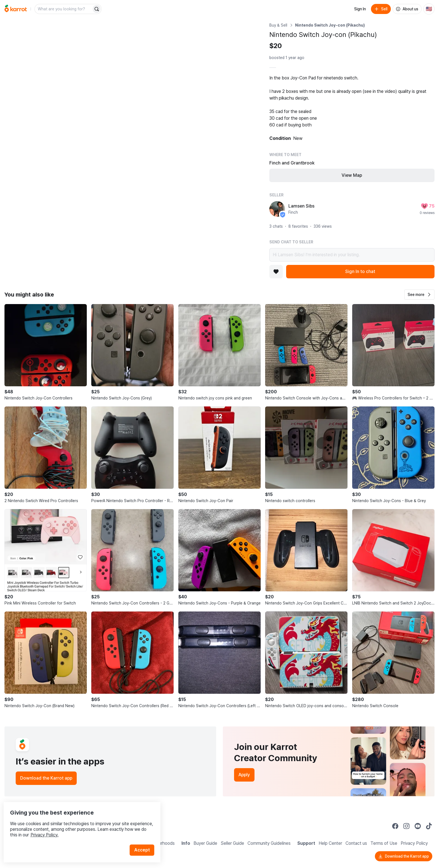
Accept (144, 840)
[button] (419, 295)
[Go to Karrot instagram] (407, 826)
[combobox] (64, 9)
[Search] (97, 9)
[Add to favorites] (276, 272)
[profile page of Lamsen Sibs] (277, 209)
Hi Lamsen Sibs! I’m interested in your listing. (352, 255)
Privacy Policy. (75, 825)
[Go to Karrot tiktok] (429, 826)
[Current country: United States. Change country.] (429, 9)
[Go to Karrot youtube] (418, 826)
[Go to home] (16, 9)
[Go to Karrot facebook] (395, 826)
